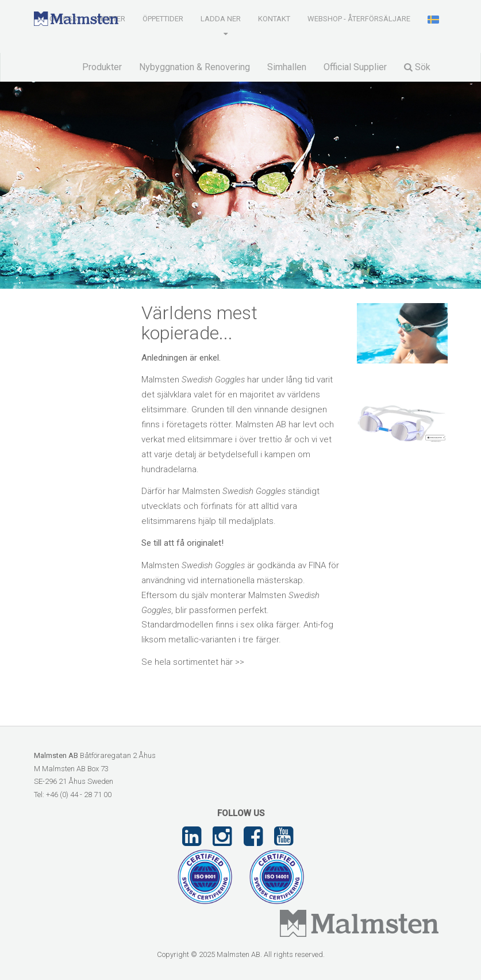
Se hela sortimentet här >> (193, 662)
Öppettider (163, 19)
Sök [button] (417, 67)
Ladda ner (221, 19)
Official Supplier (355, 67)
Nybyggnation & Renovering (195, 67)
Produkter (102, 67)
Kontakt (274, 19)
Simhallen (287, 67)
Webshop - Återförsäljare (359, 19)
